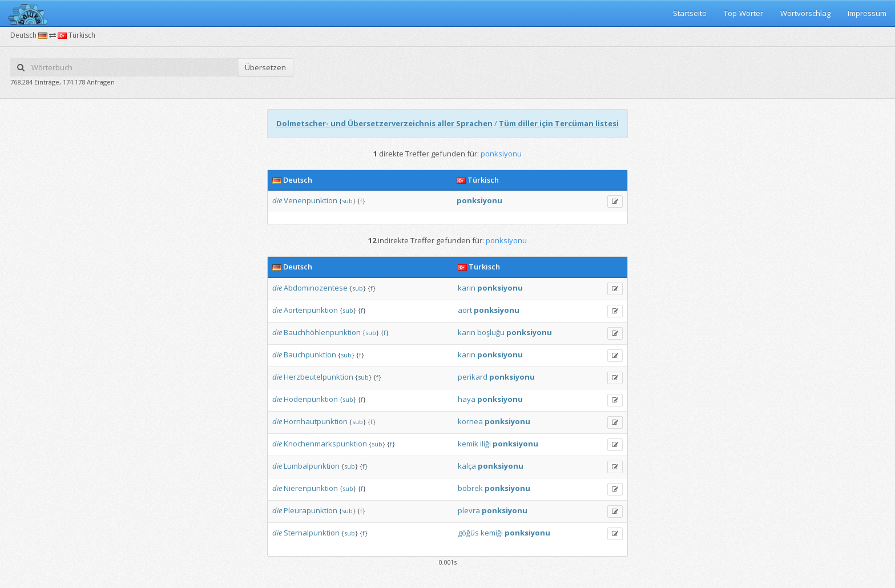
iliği (485, 444)
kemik (468, 444)
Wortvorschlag (805, 13)
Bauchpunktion (310, 355)
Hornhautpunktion (316, 421)
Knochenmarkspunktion (325, 444)
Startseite (690, 13)
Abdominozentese (316, 288)
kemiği (492, 533)
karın (467, 288)
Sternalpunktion (312, 533)
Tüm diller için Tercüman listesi (559, 123)
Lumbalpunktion (312, 466)
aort (465, 310)
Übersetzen (265, 67)
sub (347, 201)
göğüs (468, 533)
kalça (467, 466)
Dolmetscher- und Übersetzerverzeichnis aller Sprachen (384, 123)
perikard (473, 377)
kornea (470, 421)
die (277, 200)
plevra (469, 510)
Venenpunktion (311, 200)
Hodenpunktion (311, 399)
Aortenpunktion (311, 310)
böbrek (470, 488)
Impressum (867, 13)
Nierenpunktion (311, 488)
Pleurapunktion (311, 510)
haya (467, 399)
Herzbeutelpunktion (319, 377)
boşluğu (491, 332)
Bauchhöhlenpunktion (322, 332)
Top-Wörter (743, 13)
